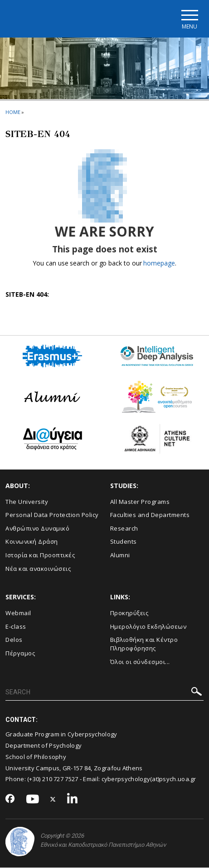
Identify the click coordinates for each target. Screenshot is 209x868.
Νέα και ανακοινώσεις (38, 569)
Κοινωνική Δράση (32, 542)
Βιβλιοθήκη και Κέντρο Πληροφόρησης (144, 644)
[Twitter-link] (53, 799)
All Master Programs (140, 502)
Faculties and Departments (150, 515)
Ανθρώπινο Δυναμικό (37, 528)
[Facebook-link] (10, 799)
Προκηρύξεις (129, 613)
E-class (16, 626)
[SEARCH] (104, 693)
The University (27, 502)
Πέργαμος (20, 653)
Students (124, 542)
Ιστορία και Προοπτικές (40, 555)
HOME (13, 112)
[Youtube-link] (33, 799)
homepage (159, 263)
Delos (14, 640)
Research (124, 528)
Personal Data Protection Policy (52, 515)
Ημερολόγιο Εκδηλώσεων (148, 626)
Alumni (120, 555)
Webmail (18, 613)
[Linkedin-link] (73, 799)
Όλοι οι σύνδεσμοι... (140, 662)
